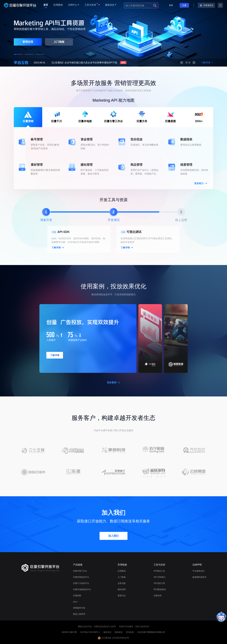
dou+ (75, 602)
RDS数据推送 (160, 589)
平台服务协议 (198, 571)
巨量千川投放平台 (81, 583)
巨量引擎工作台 (80, 571)
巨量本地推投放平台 (82, 589)
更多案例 (113, 382)
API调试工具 (159, 571)
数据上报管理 (79, 614)
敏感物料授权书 (199, 577)
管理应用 (28, 42)
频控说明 (122, 589)
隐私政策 (119, 632)
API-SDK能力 (160, 577)
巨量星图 (77, 596)
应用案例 (122, 571)
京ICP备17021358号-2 (90, 632)
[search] (155, 5)
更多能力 (201, 183)
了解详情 (207, 63)
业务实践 (122, 583)
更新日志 (122, 596)
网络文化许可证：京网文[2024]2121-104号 (97, 627)
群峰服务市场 (79, 608)
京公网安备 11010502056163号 (115, 638)
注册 (184, 5)
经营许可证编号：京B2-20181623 (134, 627)
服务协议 (107, 632)
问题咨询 (158, 596)
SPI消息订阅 (159, 583)
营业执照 (130, 632)
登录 (171, 5)
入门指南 (59, 42)
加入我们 (113, 536)
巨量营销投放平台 (81, 577)
